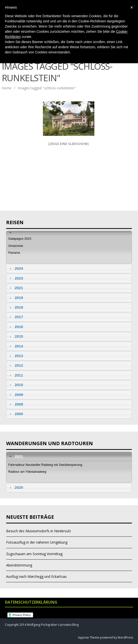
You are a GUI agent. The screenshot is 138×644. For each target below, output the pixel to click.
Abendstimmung (19, 565)
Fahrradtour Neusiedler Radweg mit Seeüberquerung (45, 465)
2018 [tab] (16, 307)
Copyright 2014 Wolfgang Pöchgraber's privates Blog (42, 625)
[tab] (69, 233)
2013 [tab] (16, 356)
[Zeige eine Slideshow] (69, 144)
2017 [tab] (16, 317)
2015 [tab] (16, 336)
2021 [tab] (16, 288)
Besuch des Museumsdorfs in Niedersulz (38, 531)
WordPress (125, 637)
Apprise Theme (89, 637)
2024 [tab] (16, 268)
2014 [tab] (16, 346)
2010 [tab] (16, 385)
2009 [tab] (16, 395)
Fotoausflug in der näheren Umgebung (37, 542)
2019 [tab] (16, 298)
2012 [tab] (16, 365)
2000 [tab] (16, 414)
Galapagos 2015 (20, 239)
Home (7, 88)
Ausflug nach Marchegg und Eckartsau (36, 576)
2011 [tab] (16, 375)
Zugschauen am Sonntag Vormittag (34, 554)
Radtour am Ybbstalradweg (27, 472)
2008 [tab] (16, 404)
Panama (14, 253)
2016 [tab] (16, 327)
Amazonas (16, 246)
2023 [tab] (16, 278)
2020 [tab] (16, 487)
